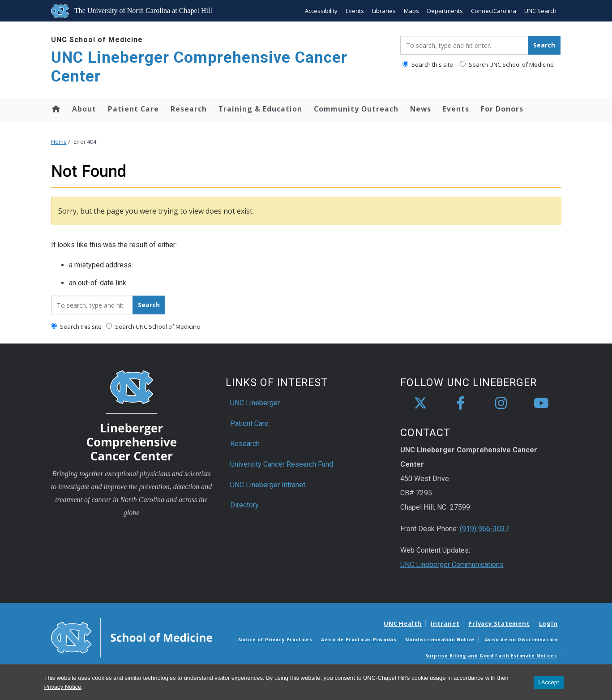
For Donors (502, 109)
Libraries (384, 11)
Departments (445, 11)
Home (55, 109)
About (84, 109)
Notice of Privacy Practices (275, 640)
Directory (244, 505)
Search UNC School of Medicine (507, 64)
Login (548, 623)
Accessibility (321, 11)
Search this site (428, 64)
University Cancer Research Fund (282, 464)
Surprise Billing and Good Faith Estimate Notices (491, 656)
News (421, 109)
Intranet (445, 623)
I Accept (548, 682)
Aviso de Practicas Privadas (359, 640)
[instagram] (501, 404)
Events (355, 11)
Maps (411, 11)
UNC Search (540, 11)
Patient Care (133, 109)
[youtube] (541, 404)
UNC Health (403, 623)
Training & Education (260, 109)
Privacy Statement (499, 623)
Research (189, 109)
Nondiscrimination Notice (440, 640)
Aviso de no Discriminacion (521, 640)
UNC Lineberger (255, 403)
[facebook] (461, 404)
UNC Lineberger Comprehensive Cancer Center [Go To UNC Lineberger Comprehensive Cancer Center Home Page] (199, 67)
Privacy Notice (63, 687)
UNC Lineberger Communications (452, 565)
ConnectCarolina (494, 11)
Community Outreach (356, 109)
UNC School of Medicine (97, 40)
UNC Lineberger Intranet (268, 485)
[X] (420, 404)
